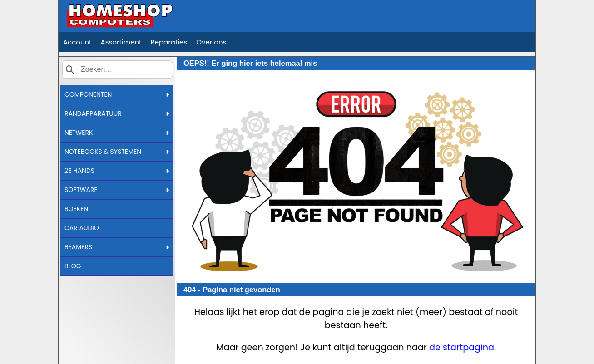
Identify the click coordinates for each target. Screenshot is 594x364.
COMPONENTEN (117, 94)
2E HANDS (117, 171)
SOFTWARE (117, 190)
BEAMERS (117, 247)
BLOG (73, 266)
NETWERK (117, 133)
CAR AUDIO (82, 228)
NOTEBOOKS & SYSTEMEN (117, 152)
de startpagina (462, 347)
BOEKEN (76, 209)
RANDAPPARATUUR (117, 113)
